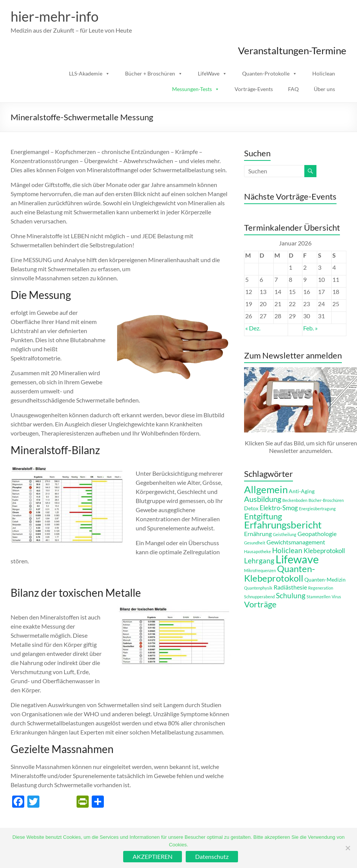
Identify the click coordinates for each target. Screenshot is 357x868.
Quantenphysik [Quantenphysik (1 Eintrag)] (258, 588)
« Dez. (253, 328)
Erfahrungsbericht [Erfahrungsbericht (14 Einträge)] (283, 525)
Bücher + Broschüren (150, 73)
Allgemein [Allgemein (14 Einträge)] (266, 489)
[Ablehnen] (348, 848)
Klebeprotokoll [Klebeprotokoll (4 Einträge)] (324, 551)
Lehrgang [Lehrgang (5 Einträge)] (259, 561)
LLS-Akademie (86, 73)
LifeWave (209, 73)
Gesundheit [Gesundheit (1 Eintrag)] (255, 543)
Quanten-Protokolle (266, 73)
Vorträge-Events (254, 89)
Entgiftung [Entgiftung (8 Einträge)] (263, 516)
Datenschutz (212, 856)
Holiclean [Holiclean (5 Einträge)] (287, 550)
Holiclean (324, 73)
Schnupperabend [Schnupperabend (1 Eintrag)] (259, 597)
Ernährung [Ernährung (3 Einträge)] (258, 534)
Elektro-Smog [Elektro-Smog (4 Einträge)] (279, 508)
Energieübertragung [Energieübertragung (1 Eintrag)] (317, 509)
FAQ (293, 89)
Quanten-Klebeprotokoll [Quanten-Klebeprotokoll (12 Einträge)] (279, 573)
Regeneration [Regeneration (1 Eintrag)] (321, 588)
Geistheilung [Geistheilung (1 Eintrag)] (285, 534)
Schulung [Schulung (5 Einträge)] (291, 595)
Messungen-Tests (192, 89)
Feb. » (310, 328)
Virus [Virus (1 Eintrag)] (336, 597)
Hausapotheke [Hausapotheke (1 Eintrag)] (258, 551)
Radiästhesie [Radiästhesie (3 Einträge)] (290, 587)
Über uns (324, 89)
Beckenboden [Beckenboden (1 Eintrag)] (295, 500)
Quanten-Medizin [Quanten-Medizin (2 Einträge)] (325, 579)
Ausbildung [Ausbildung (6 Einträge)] (263, 499)
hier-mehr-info (55, 16)
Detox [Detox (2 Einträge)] (251, 508)
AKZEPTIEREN (153, 856)
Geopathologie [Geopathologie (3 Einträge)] (317, 534)
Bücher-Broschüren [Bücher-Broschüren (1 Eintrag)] (326, 500)
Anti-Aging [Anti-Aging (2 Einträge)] (302, 491)
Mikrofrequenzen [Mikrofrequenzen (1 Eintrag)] (260, 570)
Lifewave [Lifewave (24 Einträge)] (297, 559)
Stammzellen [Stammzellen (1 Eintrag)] (319, 597)
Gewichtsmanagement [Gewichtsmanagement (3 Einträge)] (296, 542)
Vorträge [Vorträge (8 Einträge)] (260, 604)
